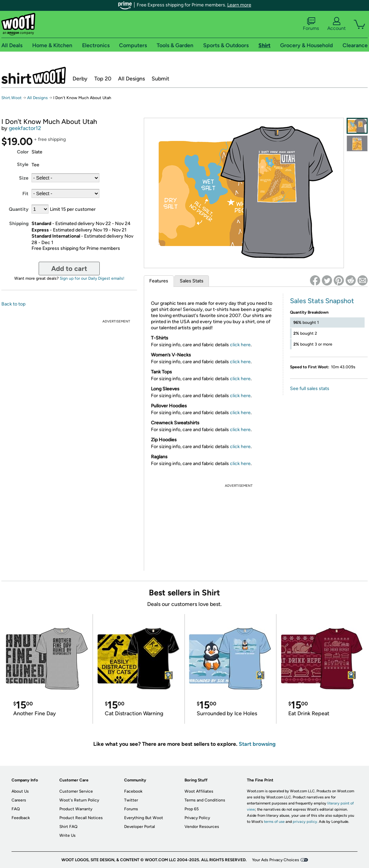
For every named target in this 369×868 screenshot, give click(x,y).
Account (336, 24)
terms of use (274, 822)
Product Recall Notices (81, 818)
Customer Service (76, 791)
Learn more (239, 5)
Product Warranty (76, 809)
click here (240, 345)
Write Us (67, 835)
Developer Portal (140, 827)
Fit (25, 194)
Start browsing (257, 744)
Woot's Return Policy (79, 800)
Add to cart (69, 269)
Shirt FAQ (68, 827)
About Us (20, 791)
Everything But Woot (144, 818)
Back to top (13, 304)
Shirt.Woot (34, 75)
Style (23, 164)
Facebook (133, 791)
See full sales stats (310, 389)
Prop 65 (192, 809)
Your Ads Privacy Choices (276, 860)
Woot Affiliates (199, 791)
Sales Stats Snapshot (322, 301)
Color (23, 152)
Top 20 (103, 79)
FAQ (16, 809)
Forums (311, 24)
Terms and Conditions (205, 800)
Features (159, 281)
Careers (19, 800)
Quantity (19, 209)
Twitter (131, 800)
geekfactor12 (25, 128)
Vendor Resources (202, 827)
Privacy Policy (197, 818)
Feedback (21, 818)
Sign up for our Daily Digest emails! (92, 278)
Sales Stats (192, 281)
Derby (80, 79)
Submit (160, 79)
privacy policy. (305, 822)
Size (24, 178)
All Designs (131, 79)
